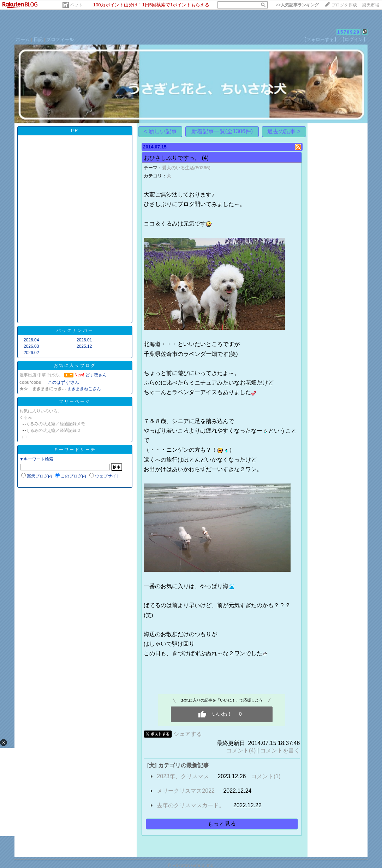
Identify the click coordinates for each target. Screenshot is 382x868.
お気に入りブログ (75, 365)
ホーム (23, 39)
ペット (76, 5)
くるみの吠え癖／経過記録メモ (55, 424)
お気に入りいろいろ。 (41, 411)
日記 (38, 39)
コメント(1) (266, 776)
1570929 (349, 32)
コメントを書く (280, 750)
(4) (205, 158)
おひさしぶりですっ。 (172, 158)
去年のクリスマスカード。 (191, 805)
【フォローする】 (320, 39)
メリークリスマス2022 (186, 791)
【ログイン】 (354, 39)
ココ (24, 437)
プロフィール (60, 39)
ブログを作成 (344, 5)
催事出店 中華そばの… (41, 375)
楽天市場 (371, 5)
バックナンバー (75, 330)
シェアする (188, 734)
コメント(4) (241, 750)
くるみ (26, 417)
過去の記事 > (284, 131)
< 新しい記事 (160, 131)
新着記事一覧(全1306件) (222, 131)
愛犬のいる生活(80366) (186, 168)
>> (297, 5)
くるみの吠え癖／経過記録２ (53, 430)
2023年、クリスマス (183, 776)
